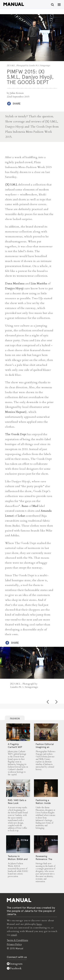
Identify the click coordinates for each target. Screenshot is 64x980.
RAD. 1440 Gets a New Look (17, 802)
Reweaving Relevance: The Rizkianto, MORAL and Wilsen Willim (45, 861)
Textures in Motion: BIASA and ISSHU (18, 859)
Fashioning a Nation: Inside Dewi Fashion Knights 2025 (43, 805)
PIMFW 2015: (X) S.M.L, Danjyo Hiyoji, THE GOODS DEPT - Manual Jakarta (14, 4)
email (14, 935)
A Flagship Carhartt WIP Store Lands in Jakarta (16, 748)
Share (17, 104)
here (39, 924)
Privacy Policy (14, 944)
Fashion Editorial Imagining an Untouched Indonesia (45, 748)
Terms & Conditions (17, 940)
